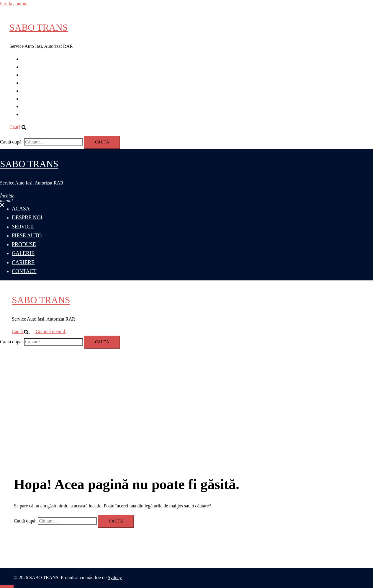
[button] (21, 127)
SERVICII (31, 75)
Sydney (115, 578)
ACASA (29, 59)
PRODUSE (32, 91)
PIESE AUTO (35, 83)
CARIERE (31, 106)
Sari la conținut (14, 4)
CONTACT (32, 114)
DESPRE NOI (35, 67)
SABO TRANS (39, 27)
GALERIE (31, 99)
